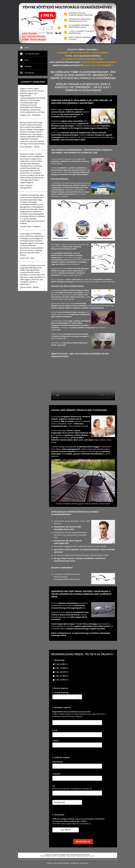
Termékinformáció (32, 54)
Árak (26, 60)
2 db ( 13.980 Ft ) (61, 668)
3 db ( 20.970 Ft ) (61, 672)
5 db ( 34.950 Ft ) (61, 680)
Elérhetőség (29, 73)
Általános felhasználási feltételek (58, 863)
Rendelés (28, 66)
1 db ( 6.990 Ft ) (60, 664)
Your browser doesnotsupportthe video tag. (83, 381)
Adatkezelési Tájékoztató (80, 863)
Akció (27, 47)
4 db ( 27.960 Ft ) (61, 676)
